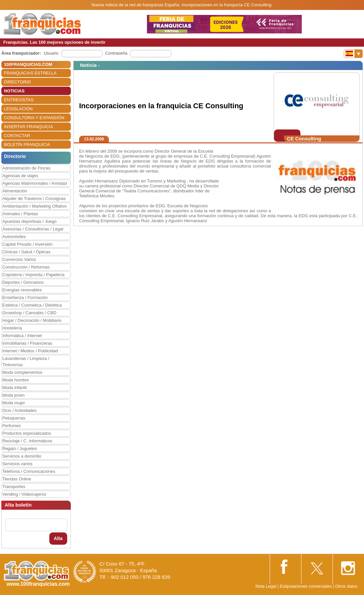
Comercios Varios (19, 259)
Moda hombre (16, 380)
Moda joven (13, 395)
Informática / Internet (22, 336)
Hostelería (12, 328)
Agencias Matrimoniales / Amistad (35, 183)
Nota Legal (266, 586)
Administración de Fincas (26, 168)
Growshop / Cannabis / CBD (29, 313)
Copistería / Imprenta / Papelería (33, 275)
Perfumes (12, 426)
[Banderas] (353, 54)
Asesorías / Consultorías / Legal (33, 229)
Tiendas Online (17, 479)
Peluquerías (14, 418)
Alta (58, 538)
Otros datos (346, 586)
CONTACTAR (17, 136)
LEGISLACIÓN (18, 109)
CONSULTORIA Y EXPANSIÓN (34, 118)
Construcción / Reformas (26, 267)
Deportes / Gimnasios (23, 282)
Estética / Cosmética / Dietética (32, 305)
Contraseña (116, 53)
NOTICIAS (14, 91)
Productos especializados (27, 433)
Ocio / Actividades (19, 410)
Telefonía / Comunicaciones (29, 471)
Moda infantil (15, 388)
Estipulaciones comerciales (306, 586)
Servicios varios (17, 464)
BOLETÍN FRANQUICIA (27, 145)
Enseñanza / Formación (25, 297)
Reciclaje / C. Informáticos (27, 441)
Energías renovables (22, 290)
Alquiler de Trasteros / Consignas (34, 198)
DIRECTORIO (17, 82)
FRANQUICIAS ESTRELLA (30, 73)
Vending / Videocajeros (24, 494)
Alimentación (15, 191)
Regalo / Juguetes (20, 448)
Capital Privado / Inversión (27, 244)
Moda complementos (22, 372)
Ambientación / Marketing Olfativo (34, 206)
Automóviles (14, 237)
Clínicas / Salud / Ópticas (26, 252)
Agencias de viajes (20, 176)
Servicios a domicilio (22, 456)
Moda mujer (14, 403)
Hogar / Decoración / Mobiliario (32, 320)
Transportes (14, 487)
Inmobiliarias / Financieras (27, 343)
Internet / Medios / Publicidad (30, 351)
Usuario (51, 53)
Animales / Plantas (20, 214)
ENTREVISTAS (19, 100)
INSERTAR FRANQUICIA (28, 127)
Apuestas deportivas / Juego (29, 221)
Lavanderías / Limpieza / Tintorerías (26, 362)
